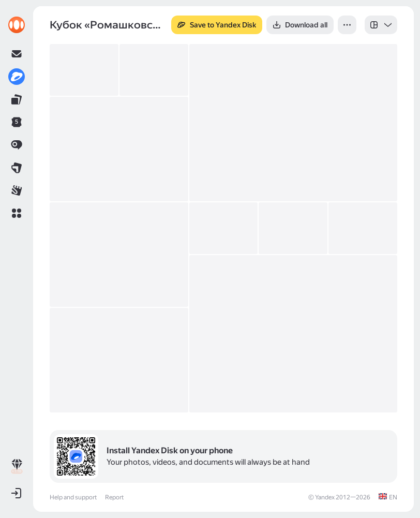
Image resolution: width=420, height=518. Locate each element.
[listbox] (381, 25)
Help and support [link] (73, 497)
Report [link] (114, 497)
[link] (17, 25)
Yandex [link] (325, 497)
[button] (17, 213)
